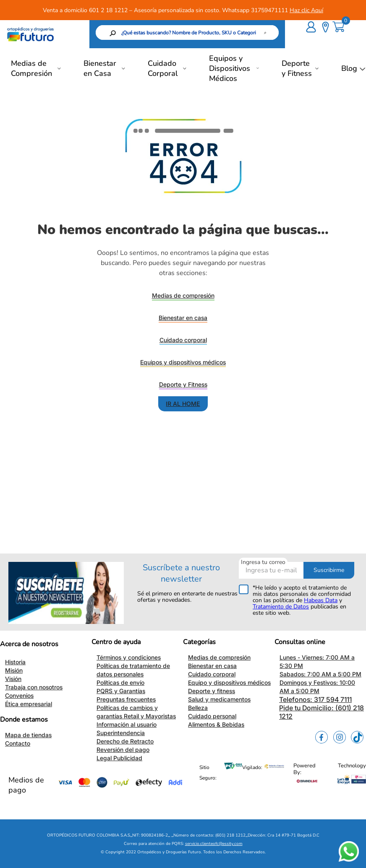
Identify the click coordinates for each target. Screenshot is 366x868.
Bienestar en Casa (100, 68)
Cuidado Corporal (163, 68)
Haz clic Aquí (306, 10)
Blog (349, 68)
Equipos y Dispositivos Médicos (230, 68)
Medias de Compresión (31, 68)
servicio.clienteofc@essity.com (214, 844)
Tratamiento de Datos (281, 607)
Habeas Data (321, 600)
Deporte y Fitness (297, 68)
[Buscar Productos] (216, 32)
